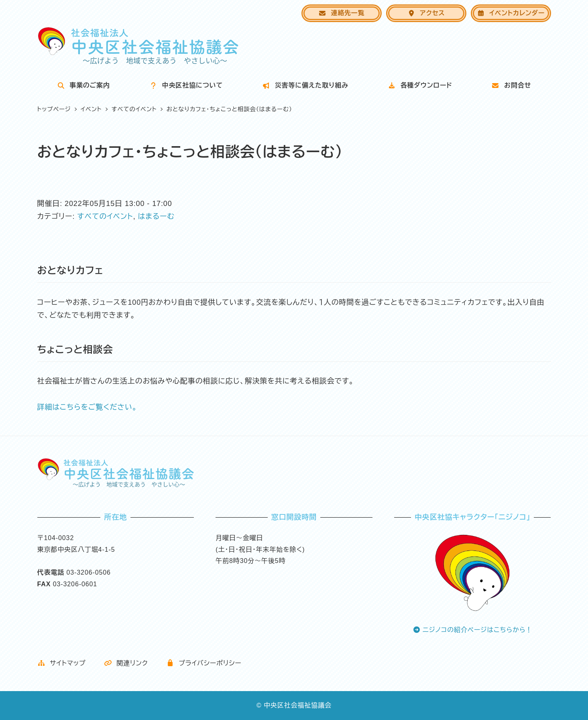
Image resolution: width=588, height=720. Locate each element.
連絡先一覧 (341, 13)
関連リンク (126, 663)
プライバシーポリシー (204, 663)
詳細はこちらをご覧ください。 (87, 407)
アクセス (426, 13)
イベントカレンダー (511, 13)
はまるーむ (156, 216)
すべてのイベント (105, 216)
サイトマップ (62, 663)
